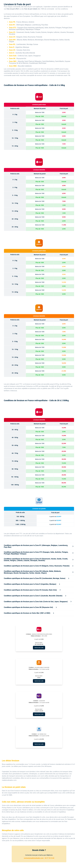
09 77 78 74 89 (50, 858)
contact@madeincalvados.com (34, 858)
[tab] (39, 546)
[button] (39, 546)
